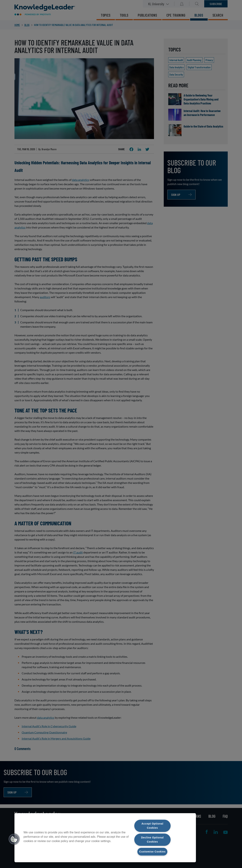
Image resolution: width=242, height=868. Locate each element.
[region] (105, 838)
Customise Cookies (152, 852)
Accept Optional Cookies (152, 826)
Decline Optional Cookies (152, 840)
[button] (14, 839)
